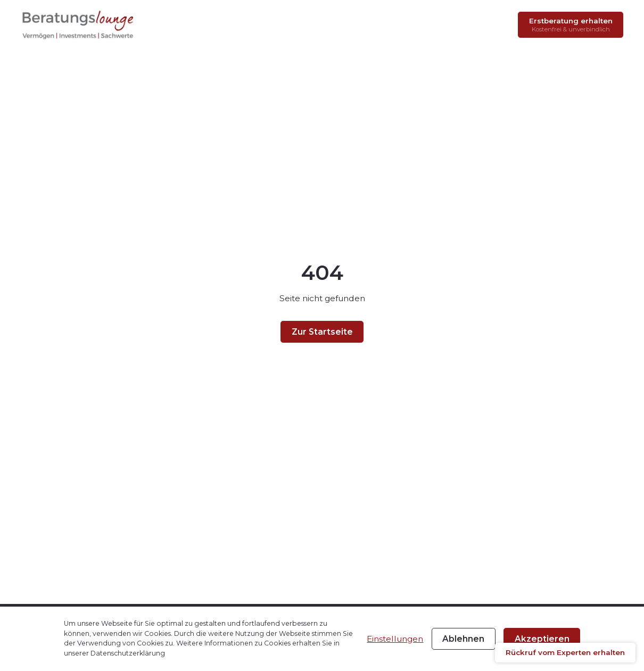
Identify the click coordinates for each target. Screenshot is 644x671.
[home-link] (79, 24)
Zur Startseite (322, 332)
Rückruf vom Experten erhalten (565, 652)
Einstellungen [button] (395, 639)
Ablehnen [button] (463, 639)
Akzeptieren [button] (542, 639)
